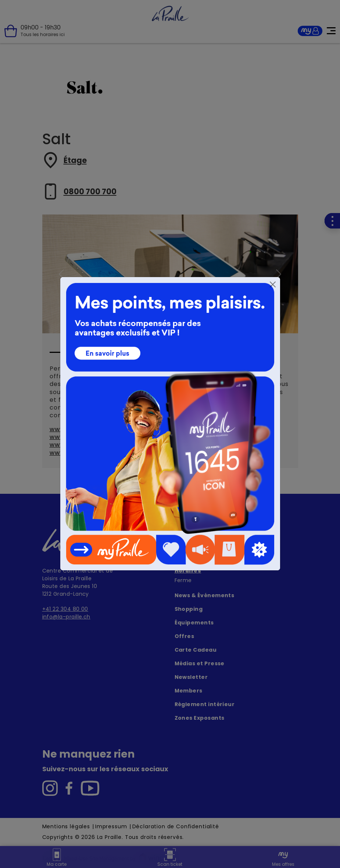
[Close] (273, 284)
